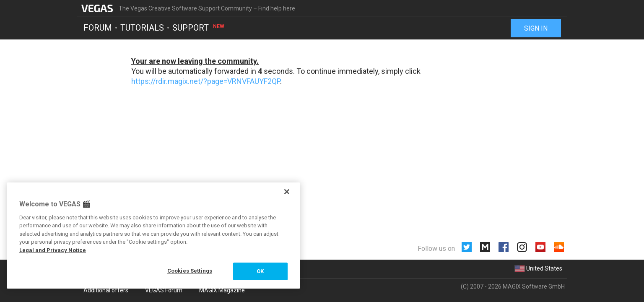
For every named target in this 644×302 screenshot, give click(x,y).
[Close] (287, 192)
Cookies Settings (190, 271)
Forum (98, 28)
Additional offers (106, 290)
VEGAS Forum (164, 290)
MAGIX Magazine (222, 290)
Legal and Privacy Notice (53, 250)
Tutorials (142, 28)
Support (199, 28)
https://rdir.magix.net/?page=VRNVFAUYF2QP (206, 81)
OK (260, 271)
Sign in (536, 28)
